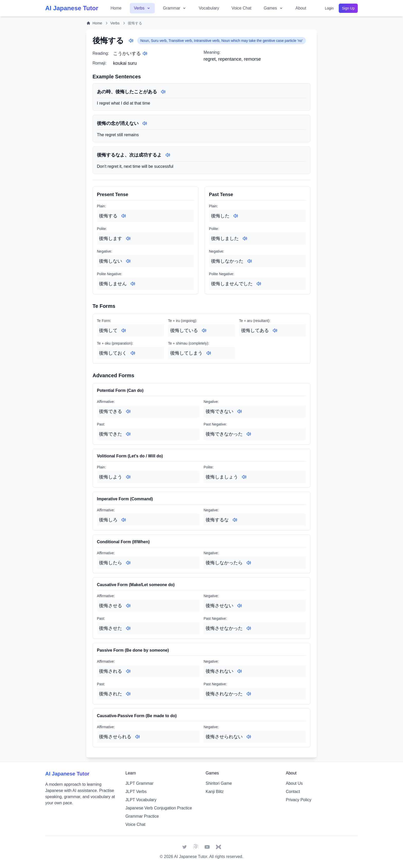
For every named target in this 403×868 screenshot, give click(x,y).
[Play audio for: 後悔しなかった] (250, 261)
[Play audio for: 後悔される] (128, 671)
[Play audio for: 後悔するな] (235, 520)
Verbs (142, 8)
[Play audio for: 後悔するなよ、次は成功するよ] (168, 155)
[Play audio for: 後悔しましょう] (244, 477)
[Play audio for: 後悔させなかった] (249, 628)
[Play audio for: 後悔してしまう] (209, 353)
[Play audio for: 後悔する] (131, 41)
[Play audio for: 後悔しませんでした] (259, 284)
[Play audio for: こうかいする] (145, 53)
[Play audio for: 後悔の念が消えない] (145, 123)
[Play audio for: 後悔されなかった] (249, 694)
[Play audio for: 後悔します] (128, 238)
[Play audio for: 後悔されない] (240, 671)
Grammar (175, 8)
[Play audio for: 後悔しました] (245, 238)
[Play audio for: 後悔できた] (128, 434)
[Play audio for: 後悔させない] (240, 606)
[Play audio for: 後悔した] (236, 216)
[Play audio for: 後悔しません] (133, 284)
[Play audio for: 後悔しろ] (124, 520)
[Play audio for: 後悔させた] (128, 628)
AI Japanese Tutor (191, 857)
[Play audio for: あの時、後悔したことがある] (163, 92)
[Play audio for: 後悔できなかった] (249, 434)
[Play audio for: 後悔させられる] (138, 737)
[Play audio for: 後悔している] (204, 330)
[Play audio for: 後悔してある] (275, 330)
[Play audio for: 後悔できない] (240, 411)
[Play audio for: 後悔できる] (128, 411)
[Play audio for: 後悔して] (124, 330)
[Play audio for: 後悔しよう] (128, 477)
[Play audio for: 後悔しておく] (133, 353)
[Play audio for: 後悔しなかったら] (249, 563)
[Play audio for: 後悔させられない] (249, 737)
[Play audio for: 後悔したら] (128, 563)
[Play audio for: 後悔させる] (128, 606)
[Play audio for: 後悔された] (128, 694)
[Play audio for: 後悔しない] (128, 261)
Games (273, 8)
